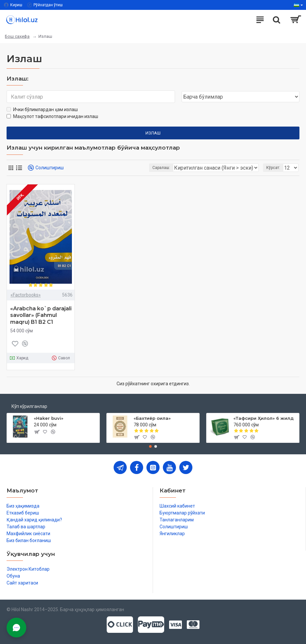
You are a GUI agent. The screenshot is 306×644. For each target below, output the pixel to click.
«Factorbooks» (26, 295)
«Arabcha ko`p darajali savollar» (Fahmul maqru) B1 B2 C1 (41, 315)
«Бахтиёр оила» (152, 418)
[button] (150, 446)
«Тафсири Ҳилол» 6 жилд (263, 418)
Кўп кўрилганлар (29, 406)
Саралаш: (161, 168)
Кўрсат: (273, 168)
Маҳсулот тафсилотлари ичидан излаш (52, 116)
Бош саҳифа (17, 36)
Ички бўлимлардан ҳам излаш (42, 109)
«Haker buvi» (49, 418)
